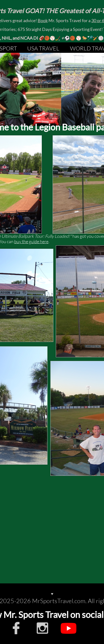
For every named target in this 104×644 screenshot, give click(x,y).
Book (43, 20)
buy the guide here (31, 241)
